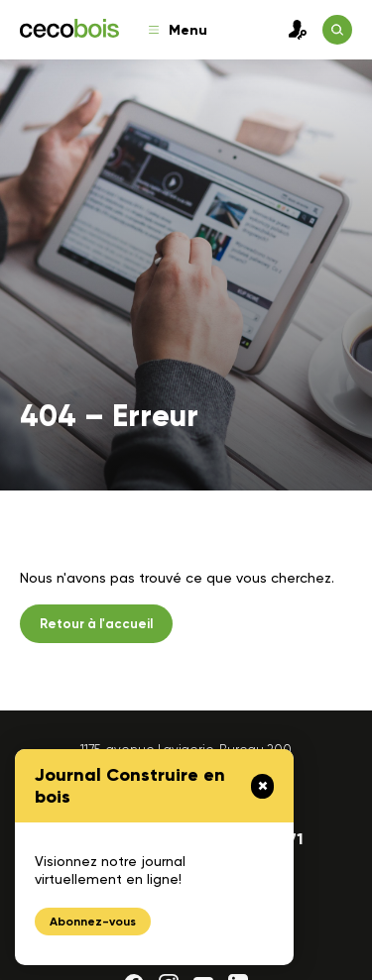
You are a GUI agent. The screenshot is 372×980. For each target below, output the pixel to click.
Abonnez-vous (93, 922)
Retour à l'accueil (96, 624)
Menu (178, 30)
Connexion (293, 30)
